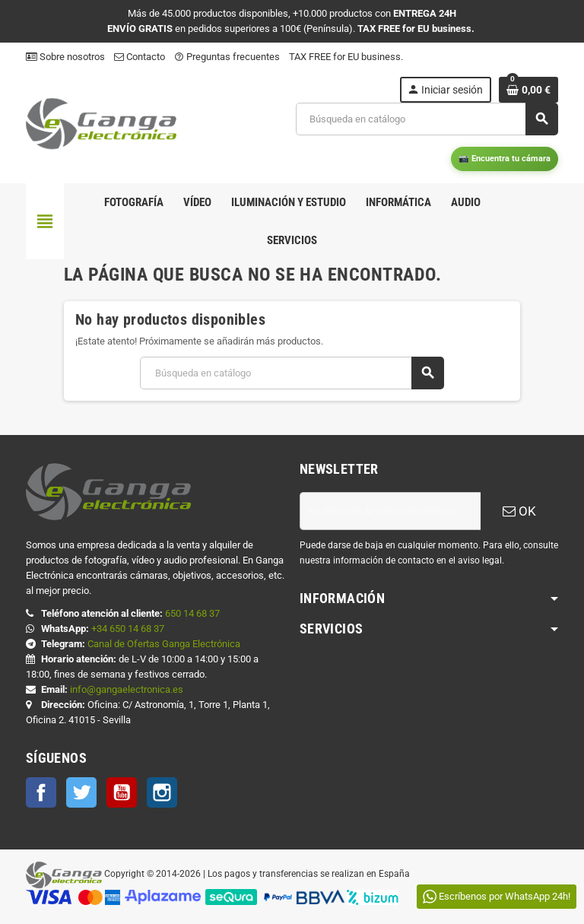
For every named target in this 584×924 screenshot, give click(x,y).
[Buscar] (427, 119)
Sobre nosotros (65, 57)
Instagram (162, 792)
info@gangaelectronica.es (127, 689)
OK (519, 511)
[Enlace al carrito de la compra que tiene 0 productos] (528, 90)
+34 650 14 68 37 (128, 629)
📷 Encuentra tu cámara (505, 159)
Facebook (41, 792)
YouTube (122, 792)
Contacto (140, 57)
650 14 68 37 (192, 613)
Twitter (81, 792)
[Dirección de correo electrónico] (390, 511)
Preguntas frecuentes (227, 57)
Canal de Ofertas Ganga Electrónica (164, 644)
